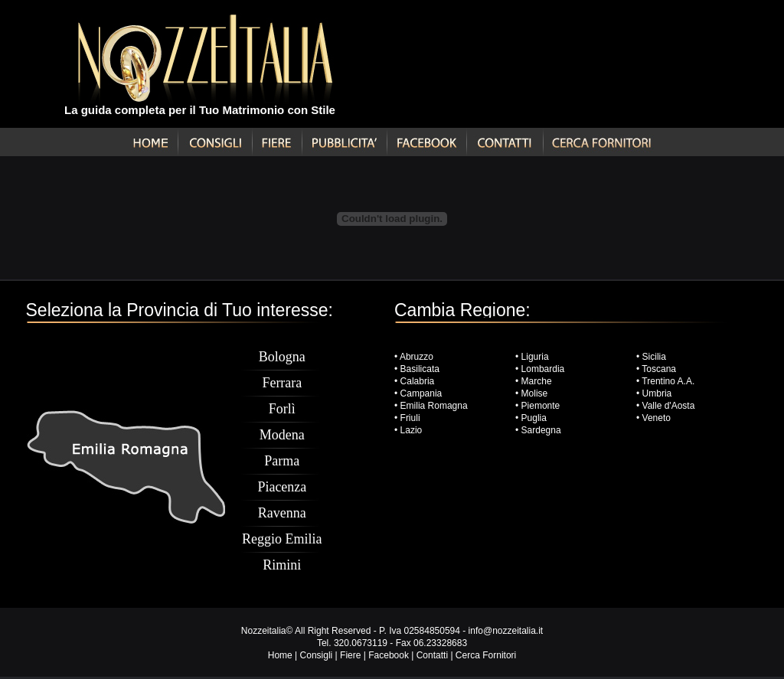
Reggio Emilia (282, 539)
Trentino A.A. (668, 381)
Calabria (416, 381)
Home (280, 655)
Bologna (282, 357)
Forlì (282, 409)
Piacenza (282, 487)
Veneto (657, 418)
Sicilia (654, 357)
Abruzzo (416, 357)
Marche (537, 381)
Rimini (282, 565)
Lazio (412, 430)
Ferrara (282, 383)
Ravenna (282, 513)
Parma (282, 461)
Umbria (657, 393)
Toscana (659, 369)
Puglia (534, 418)
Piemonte (541, 406)
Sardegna (541, 430)
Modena (282, 435)
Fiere (350, 655)
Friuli (410, 418)
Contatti (432, 655)
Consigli (317, 655)
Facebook (389, 655)
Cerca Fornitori (486, 655)
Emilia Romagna (434, 406)
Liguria (535, 357)
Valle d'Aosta (669, 406)
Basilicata (420, 369)
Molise (535, 393)
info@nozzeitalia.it (506, 631)
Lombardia (543, 369)
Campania (421, 393)
